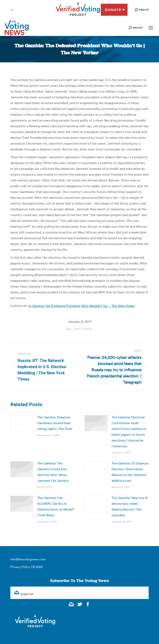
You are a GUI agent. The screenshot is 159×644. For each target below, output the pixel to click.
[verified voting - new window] (78, 17)
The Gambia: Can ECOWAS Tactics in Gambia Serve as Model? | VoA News (56, 506)
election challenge (83, 329)
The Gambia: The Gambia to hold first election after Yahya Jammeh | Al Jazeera (53, 472)
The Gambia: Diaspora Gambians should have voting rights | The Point (55, 423)
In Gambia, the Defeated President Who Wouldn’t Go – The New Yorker (82, 306)
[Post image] (22, 424)
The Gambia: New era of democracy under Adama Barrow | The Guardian (130, 506)
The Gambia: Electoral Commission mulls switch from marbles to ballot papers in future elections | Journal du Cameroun (129, 432)
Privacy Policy (20, 567)
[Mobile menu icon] (151, 28)
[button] (142, 10)
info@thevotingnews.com (28, 559)
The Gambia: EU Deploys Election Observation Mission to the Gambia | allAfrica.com (130, 472)
